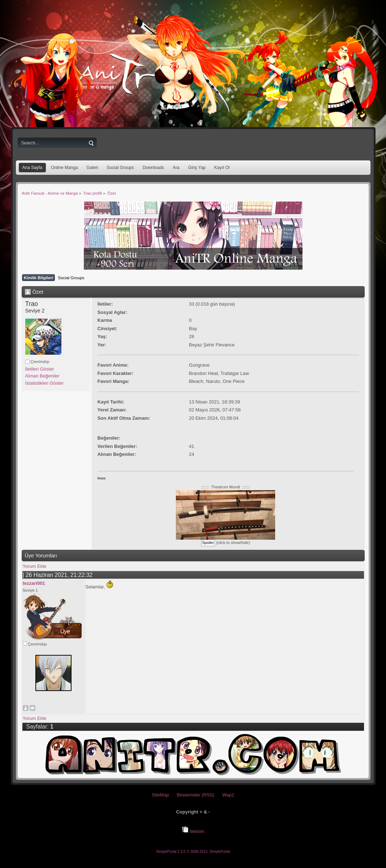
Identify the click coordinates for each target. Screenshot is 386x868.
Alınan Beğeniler (42, 376)
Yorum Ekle (35, 566)
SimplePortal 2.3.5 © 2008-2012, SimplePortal (193, 852)
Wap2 (228, 795)
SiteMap (160, 795)
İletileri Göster (40, 369)
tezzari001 (34, 583)
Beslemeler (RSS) (196, 795)
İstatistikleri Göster (45, 383)
